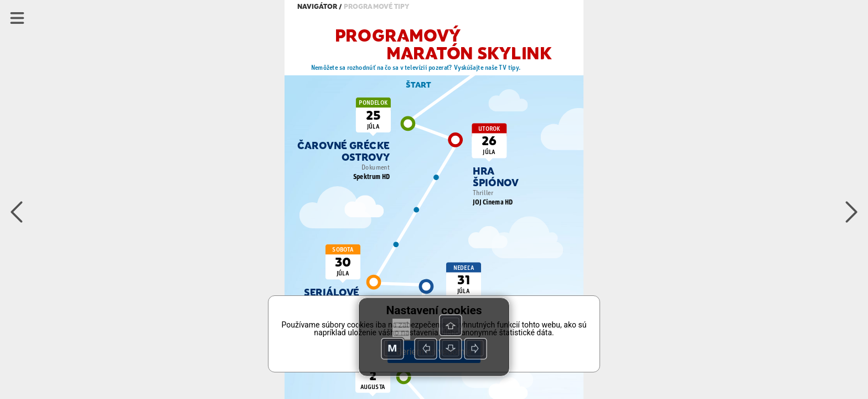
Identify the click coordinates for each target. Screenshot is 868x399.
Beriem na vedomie (434, 352)
